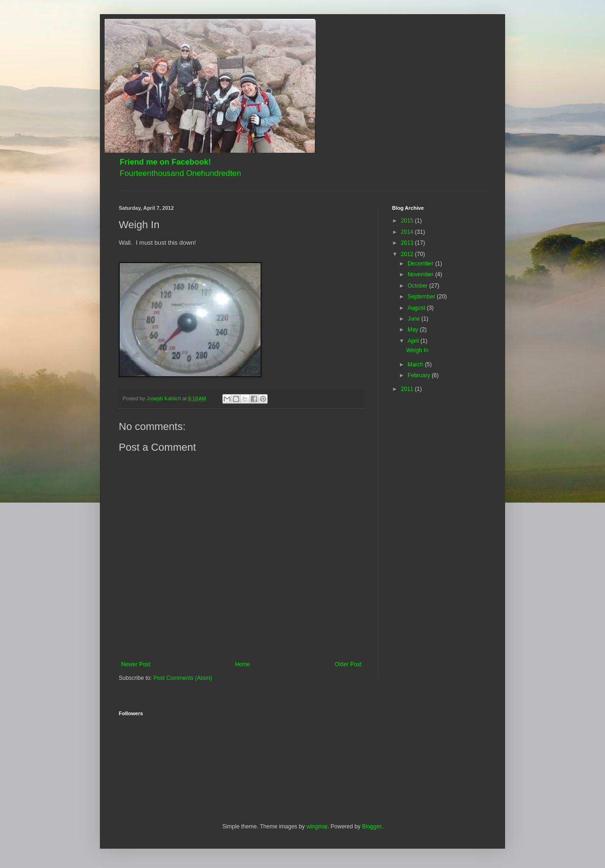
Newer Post (136, 664)
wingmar (317, 827)
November (421, 274)
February (420, 375)
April (414, 341)
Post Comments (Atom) (183, 678)
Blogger (372, 827)
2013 (408, 243)
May (414, 330)
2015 (408, 221)
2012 (408, 254)
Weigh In (417, 350)
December (421, 264)
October (418, 286)
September (422, 297)
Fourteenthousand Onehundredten (180, 173)
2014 (408, 232)
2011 (408, 389)
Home (243, 664)
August (417, 308)
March (416, 364)
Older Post (348, 664)
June (414, 319)
